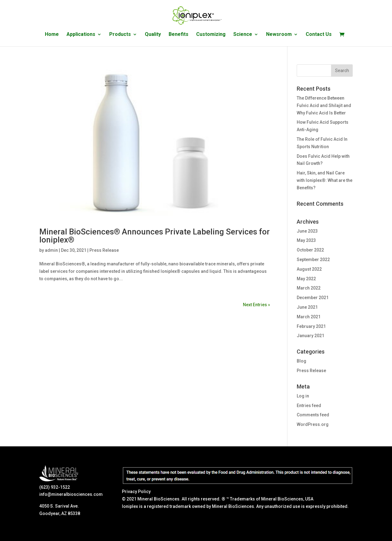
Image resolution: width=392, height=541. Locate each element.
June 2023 (307, 231)
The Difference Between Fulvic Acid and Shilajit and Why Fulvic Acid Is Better (324, 105)
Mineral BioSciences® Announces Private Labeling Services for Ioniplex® (155, 236)
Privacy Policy (136, 492)
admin (51, 250)
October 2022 (310, 250)
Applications (81, 35)
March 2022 (309, 288)
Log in (303, 396)
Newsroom (279, 35)
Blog (302, 361)
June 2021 (307, 307)
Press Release (104, 250)
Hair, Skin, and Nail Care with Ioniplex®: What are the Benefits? (325, 180)
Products (120, 35)
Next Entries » (256, 305)
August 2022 (309, 269)
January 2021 (310, 336)
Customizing (211, 35)
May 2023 (306, 240)
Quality (153, 35)
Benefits (179, 35)
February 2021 (311, 326)
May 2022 (306, 279)
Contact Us (319, 35)
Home (52, 35)
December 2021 (313, 298)
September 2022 (313, 260)
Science (243, 35)
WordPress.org (313, 424)
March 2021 (309, 317)
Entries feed (309, 406)
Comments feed (313, 415)
